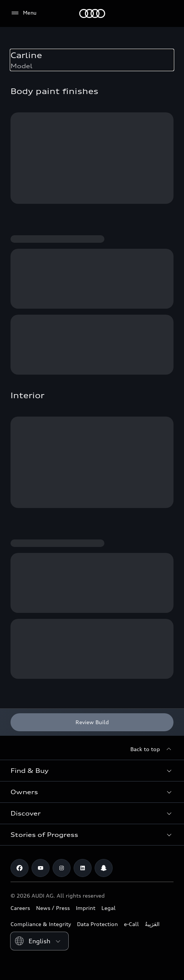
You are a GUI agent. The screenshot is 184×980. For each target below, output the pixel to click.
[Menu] (23, 13)
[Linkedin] (83, 868)
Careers (20, 908)
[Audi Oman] (92, 13)
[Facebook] (20, 868)
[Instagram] (62, 868)
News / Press (53, 908)
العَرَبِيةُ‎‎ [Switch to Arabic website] (152, 924)
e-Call (131, 924)
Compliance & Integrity (41, 924)
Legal (109, 908)
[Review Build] (92, 722)
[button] (92, 771)
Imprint (86, 908)
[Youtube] (41, 868)
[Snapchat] (104, 868)
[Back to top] (152, 749)
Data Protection (97, 924)
